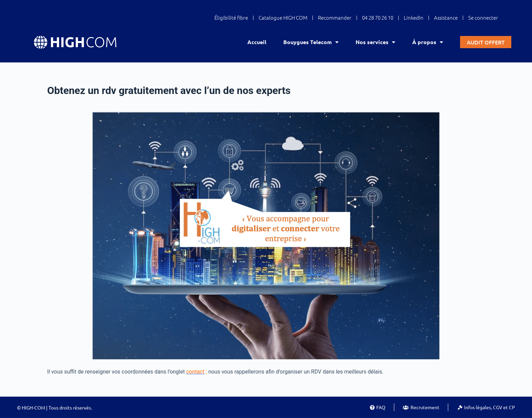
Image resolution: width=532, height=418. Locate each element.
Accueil (257, 42)
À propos (428, 42)
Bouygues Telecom (311, 42)
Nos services (375, 42)
